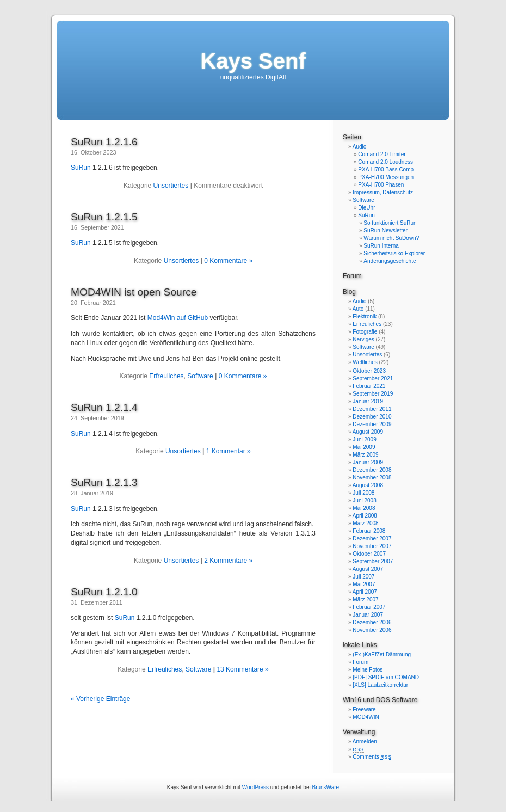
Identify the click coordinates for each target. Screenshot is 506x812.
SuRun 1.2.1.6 (104, 142)
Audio (360, 147)
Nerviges (363, 339)
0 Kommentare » (228, 261)
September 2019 (373, 394)
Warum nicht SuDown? (391, 238)
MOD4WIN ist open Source (134, 292)
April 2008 (365, 516)
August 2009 (368, 432)
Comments (372, 757)
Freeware (364, 709)
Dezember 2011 (372, 409)
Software (200, 376)
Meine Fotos (368, 670)
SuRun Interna (381, 246)
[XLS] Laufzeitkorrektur (380, 685)
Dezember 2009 (372, 424)
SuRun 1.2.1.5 (104, 217)
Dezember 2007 (372, 539)
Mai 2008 (364, 508)
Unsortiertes (171, 186)
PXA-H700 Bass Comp (386, 170)
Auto (358, 309)
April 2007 (365, 592)
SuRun (81, 168)
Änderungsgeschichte (390, 261)
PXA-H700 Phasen (381, 185)
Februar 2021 (369, 386)
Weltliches (365, 362)
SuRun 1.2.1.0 (104, 592)
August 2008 (368, 485)
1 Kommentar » (229, 451)
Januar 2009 (368, 462)
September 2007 (373, 561)
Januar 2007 (368, 615)
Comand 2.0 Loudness (385, 162)
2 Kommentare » (228, 561)
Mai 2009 (364, 447)
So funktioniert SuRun (390, 223)
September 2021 (373, 379)
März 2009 (365, 455)
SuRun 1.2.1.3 (104, 482)
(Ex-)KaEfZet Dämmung (382, 654)
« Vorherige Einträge (100, 699)
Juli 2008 (363, 493)
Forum (352, 276)
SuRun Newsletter (385, 230)
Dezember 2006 (372, 622)
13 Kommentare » (242, 669)
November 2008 (372, 478)
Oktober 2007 (369, 554)
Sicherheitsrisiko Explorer (394, 253)
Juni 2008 (364, 500)
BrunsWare (325, 787)
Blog (349, 292)
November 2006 (372, 630)
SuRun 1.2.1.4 (104, 407)
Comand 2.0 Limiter (382, 154)
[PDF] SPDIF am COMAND (386, 677)
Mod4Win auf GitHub (178, 318)
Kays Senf (253, 61)
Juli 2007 (363, 577)
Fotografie (365, 332)
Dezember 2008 (372, 470)
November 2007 (372, 546)
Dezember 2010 (372, 417)
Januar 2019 (368, 401)
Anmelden (365, 742)
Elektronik (365, 316)
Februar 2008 (369, 531)
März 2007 (365, 599)
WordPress (255, 787)
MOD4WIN (366, 717)
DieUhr (366, 208)
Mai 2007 (364, 584)
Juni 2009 (364, 439)
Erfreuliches (166, 376)
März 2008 (365, 523)
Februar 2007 (369, 607)
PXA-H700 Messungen (386, 177)
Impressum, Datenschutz (383, 192)
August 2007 (368, 569)
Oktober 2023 (369, 371)
